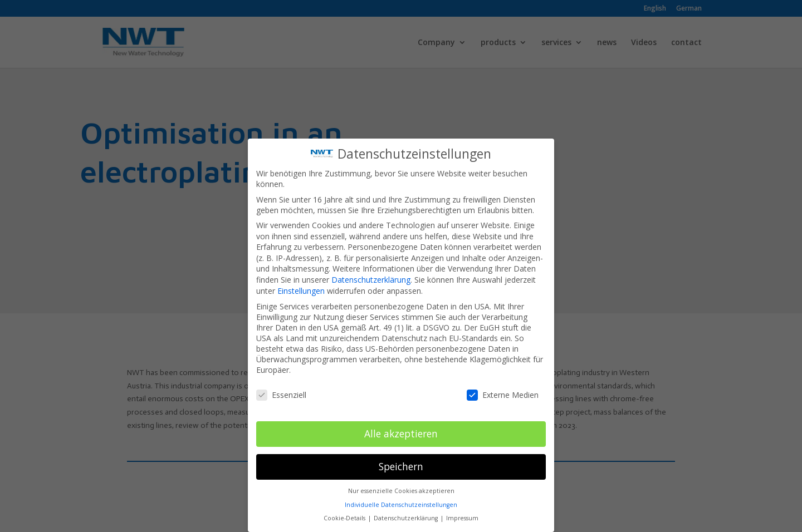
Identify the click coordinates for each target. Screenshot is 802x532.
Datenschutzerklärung (371, 277)
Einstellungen (301, 289)
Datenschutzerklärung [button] (407, 516)
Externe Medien (503, 393)
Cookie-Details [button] (345, 516)
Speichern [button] (401, 464)
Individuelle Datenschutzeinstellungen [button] (401, 503)
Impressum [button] (462, 516)
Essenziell (281, 393)
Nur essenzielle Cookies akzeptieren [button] (401, 489)
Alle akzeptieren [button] (401, 431)
